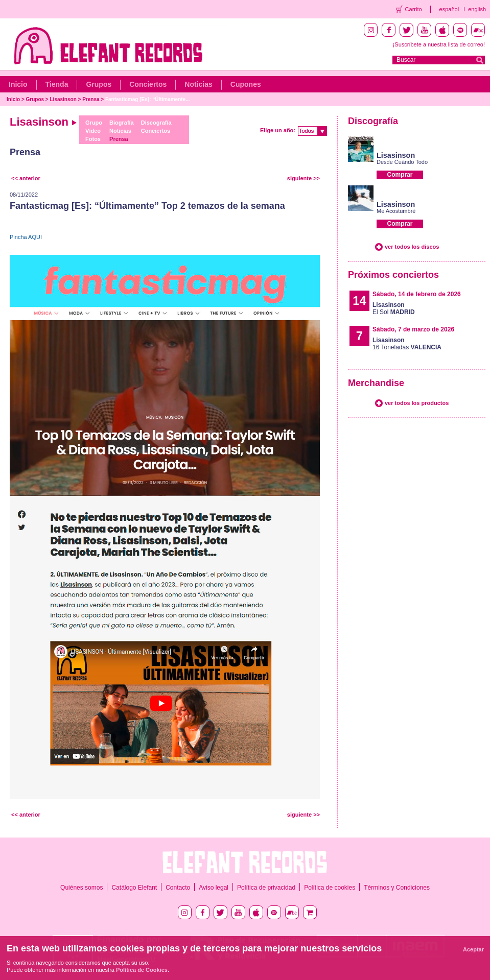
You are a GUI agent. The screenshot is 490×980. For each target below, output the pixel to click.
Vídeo (93, 131)
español (449, 9)
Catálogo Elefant (134, 888)
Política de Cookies (142, 970)
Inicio (18, 84)
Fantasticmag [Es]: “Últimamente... (148, 99)
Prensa (91, 99)
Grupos (99, 84)
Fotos (93, 139)
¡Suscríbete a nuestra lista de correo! (439, 44)
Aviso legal (214, 888)
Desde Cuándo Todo (402, 162)
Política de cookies (330, 888)
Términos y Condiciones (397, 888)
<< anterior (26, 178)
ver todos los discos (412, 247)
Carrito (414, 9)
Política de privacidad (266, 888)
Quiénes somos (81, 888)
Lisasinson (63, 99)
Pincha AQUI (26, 237)
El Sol (394, 308)
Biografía (122, 123)
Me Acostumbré (396, 211)
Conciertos (148, 84)
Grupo (94, 123)
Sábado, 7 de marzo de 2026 (413, 329)
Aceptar (473, 949)
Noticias (198, 84)
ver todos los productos (417, 403)
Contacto (178, 888)
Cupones (246, 84)
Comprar (400, 175)
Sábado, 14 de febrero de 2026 (417, 294)
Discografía (156, 123)
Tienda (57, 84)
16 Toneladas (407, 344)
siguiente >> (304, 178)
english (477, 9)
